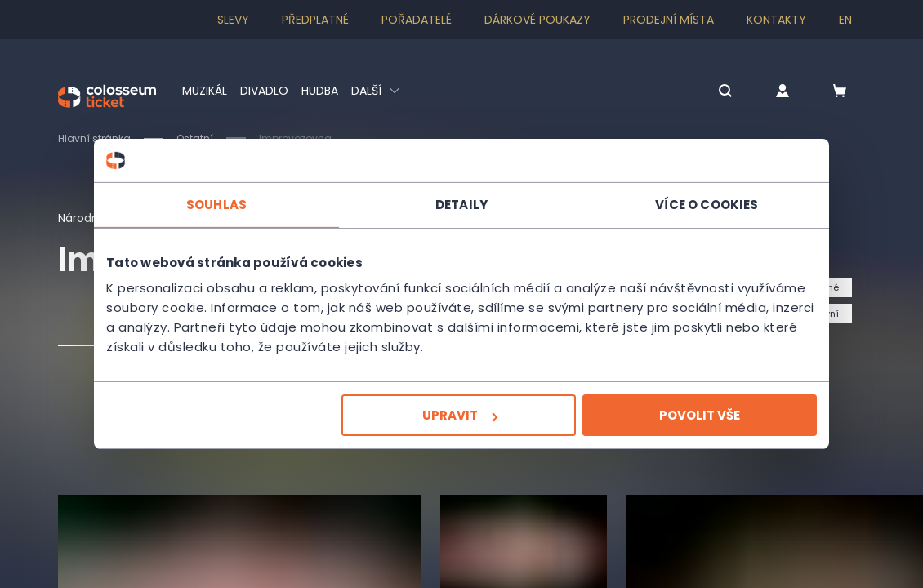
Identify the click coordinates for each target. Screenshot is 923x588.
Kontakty (776, 20)
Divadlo (264, 91)
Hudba (320, 91)
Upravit (460, 415)
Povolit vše (700, 415)
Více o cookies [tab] (707, 204)
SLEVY (233, 20)
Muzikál (205, 91)
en (845, 20)
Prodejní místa (669, 20)
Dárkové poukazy (537, 20)
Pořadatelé (417, 20)
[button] (725, 92)
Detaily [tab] (461, 204)
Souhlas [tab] (216, 204)
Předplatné (315, 20)
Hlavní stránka (94, 139)
